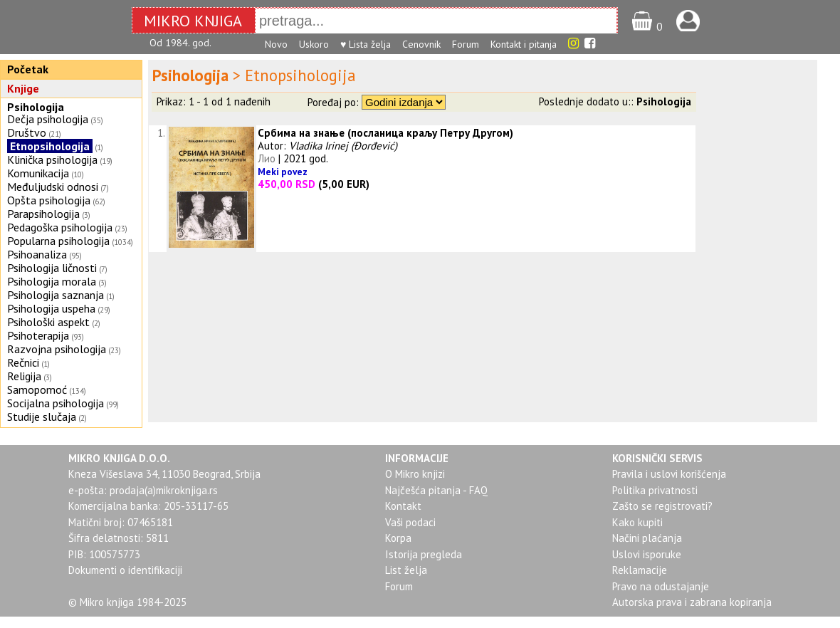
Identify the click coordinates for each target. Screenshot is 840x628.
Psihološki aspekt (48, 322)
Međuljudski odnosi (53, 187)
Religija (24, 376)
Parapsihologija (43, 214)
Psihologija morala (52, 281)
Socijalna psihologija (56, 403)
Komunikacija (38, 173)
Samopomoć (37, 389)
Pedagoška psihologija (60, 227)
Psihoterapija (38, 335)
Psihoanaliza (37, 254)
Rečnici (23, 362)
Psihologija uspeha (51, 308)
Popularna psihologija (58, 241)
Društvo (27, 132)
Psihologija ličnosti (52, 268)
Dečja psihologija (48, 119)
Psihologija (36, 107)
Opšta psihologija (49, 200)
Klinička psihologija (52, 159)
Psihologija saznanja (56, 295)
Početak (28, 69)
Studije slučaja (42, 417)
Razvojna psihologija (57, 349)
